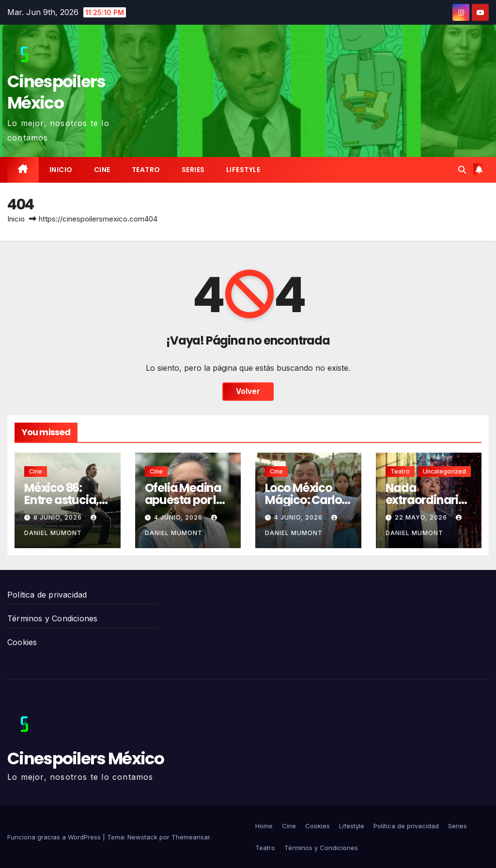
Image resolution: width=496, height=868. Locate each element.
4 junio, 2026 (179, 517)
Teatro (146, 170)
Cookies (22, 642)
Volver (248, 391)
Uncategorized (444, 471)
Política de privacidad (47, 595)
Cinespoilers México (56, 92)
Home (264, 826)
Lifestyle (243, 170)
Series (193, 170)
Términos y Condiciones (52, 618)
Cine (102, 170)
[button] (462, 170)
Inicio (61, 170)
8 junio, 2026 (59, 517)
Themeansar (191, 837)
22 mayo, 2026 (422, 517)
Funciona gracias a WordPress (55, 837)
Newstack (142, 837)
